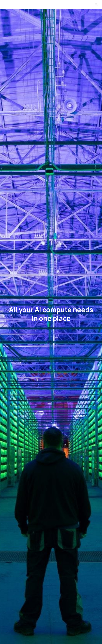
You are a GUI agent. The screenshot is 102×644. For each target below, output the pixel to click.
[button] (96, 4)
